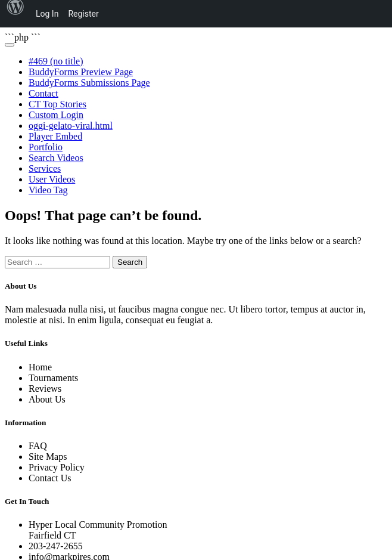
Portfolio (46, 147)
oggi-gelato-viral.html (71, 126)
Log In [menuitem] (47, 14)
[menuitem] (15, 14)
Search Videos (56, 158)
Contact (43, 93)
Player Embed (55, 136)
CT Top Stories (57, 104)
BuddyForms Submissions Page (89, 83)
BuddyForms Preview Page (81, 72)
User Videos (52, 179)
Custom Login (56, 115)
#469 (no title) (56, 61)
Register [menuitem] (83, 14)
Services (45, 168)
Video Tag (48, 190)
